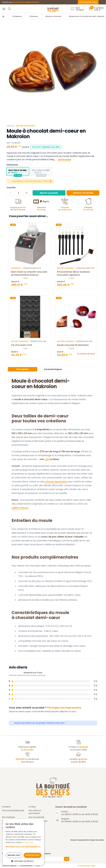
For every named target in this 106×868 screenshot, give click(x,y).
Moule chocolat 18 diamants (76, 345)
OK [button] (67, 859)
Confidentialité (26, 866)
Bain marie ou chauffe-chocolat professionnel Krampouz (30, 273)
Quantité (11, 188)
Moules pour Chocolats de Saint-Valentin (87, 16)
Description (22, 369)
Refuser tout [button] (14, 855)
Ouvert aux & (21, 2)
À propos (6, 807)
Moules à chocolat (53, 16)
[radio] (18, 171)
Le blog (32, 807)
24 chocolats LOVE (30, 345)
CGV (38, 866)
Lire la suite (64, 159)
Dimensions (12, 165)
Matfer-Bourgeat (26, 126)
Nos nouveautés (37, 817)
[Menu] (4, 9)
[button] (23, 848)
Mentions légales (9, 866)
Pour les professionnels (13, 811)
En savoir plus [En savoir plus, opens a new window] (28, 842)
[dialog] (23, 842)
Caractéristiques (53, 369)
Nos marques (9, 817)
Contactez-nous (88, 2)
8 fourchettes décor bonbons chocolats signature (76, 273)
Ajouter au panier (49, 193)
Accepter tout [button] (33, 855)
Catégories (17, 16)
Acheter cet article (83, 193)
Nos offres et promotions (35, 812)
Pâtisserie (34, 16)
